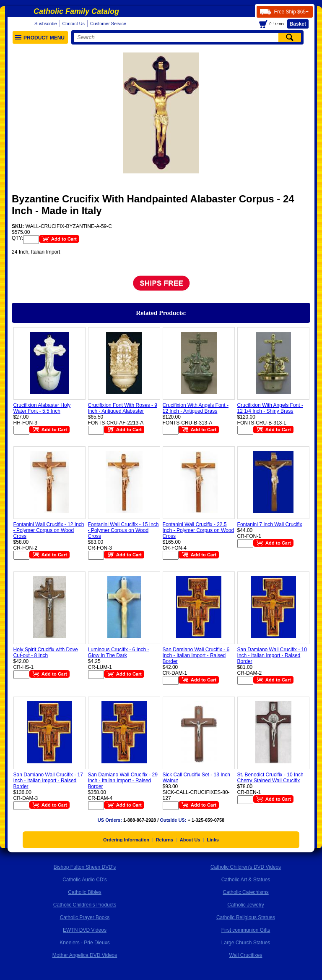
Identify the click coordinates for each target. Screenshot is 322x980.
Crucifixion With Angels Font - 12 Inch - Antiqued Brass (196, 408)
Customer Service (108, 24)
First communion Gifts (246, 930)
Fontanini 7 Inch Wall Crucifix (270, 524)
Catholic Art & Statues (246, 880)
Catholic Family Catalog (76, 11)
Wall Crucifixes (246, 955)
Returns (165, 840)
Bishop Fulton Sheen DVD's (85, 867)
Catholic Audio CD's (85, 880)
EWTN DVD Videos (85, 930)
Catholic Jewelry (245, 905)
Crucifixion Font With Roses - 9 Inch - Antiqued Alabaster (123, 408)
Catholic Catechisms (245, 892)
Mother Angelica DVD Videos (85, 955)
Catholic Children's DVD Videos (246, 867)
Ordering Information (126, 840)
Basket (298, 24)
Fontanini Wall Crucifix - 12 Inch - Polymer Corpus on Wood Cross (49, 530)
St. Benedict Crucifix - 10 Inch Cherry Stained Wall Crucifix (270, 778)
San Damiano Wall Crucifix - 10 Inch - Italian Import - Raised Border (272, 655)
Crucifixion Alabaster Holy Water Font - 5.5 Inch (42, 408)
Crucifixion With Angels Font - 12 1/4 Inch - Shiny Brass (270, 408)
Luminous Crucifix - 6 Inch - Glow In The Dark (119, 652)
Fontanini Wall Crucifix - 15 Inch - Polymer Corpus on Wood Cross (123, 530)
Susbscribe (46, 24)
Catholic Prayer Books (85, 917)
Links (213, 840)
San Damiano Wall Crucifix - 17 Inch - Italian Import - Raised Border (48, 781)
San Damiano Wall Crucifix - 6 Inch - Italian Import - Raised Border (196, 655)
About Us (190, 840)
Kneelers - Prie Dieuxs (84, 943)
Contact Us (74, 24)
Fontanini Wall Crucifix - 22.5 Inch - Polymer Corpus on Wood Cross (199, 530)
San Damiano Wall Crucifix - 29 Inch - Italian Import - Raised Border (123, 781)
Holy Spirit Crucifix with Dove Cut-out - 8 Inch (46, 652)
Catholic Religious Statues (246, 917)
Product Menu (40, 38)
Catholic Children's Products (85, 905)
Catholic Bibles (84, 892)
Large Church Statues (246, 943)
